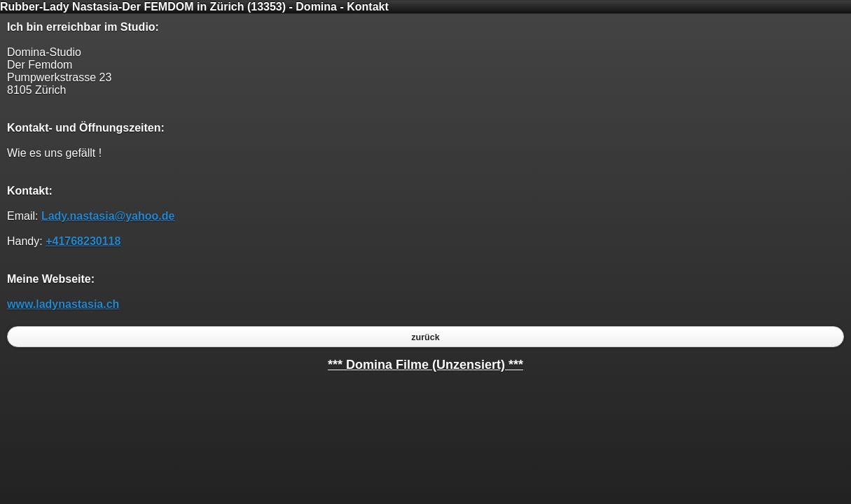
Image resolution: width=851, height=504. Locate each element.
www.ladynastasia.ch (63, 304)
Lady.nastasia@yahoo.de (108, 216)
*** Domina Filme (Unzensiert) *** (425, 365)
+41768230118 (83, 241)
